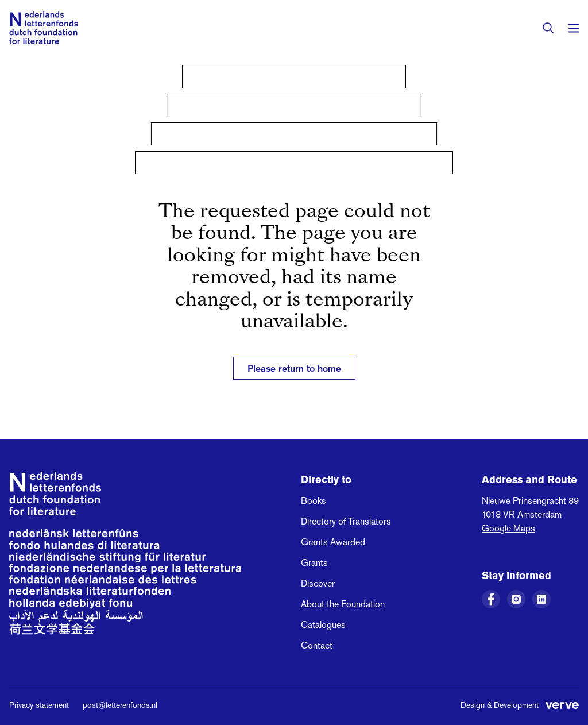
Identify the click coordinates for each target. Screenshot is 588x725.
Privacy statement (39, 705)
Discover (318, 583)
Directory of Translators (346, 521)
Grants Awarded (333, 542)
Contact (317, 645)
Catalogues (323, 625)
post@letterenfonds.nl (120, 705)
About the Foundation (343, 604)
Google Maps (508, 528)
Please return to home (294, 368)
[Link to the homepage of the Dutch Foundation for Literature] (44, 28)
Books (314, 501)
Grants (314, 563)
